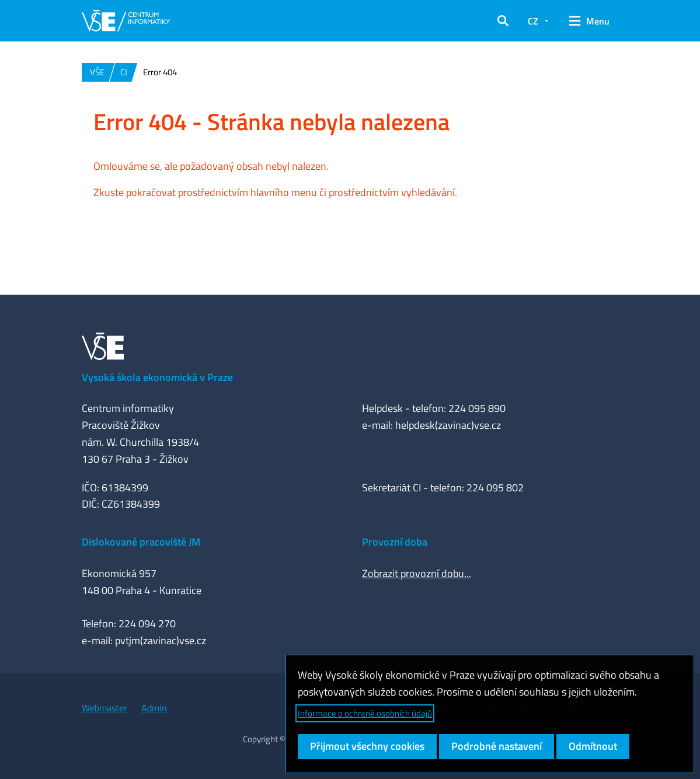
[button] (503, 21)
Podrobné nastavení (497, 746)
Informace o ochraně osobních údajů (365, 713)
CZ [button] (533, 21)
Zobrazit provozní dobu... (417, 573)
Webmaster (105, 708)
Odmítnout (593, 746)
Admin (154, 708)
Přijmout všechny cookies (367, 746)
